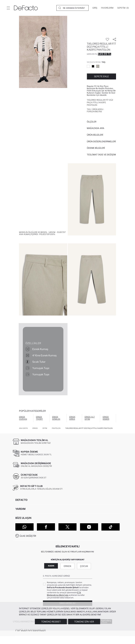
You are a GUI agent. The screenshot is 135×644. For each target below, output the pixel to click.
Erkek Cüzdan (23, 418)
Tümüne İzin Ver (84, 622)
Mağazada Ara (96, 128)
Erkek (67, 566)
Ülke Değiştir (28, 536)
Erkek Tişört (39, 418)
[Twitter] (68, 527)
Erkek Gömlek (56, 418)
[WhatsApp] (24, 527)
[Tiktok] (111, 527)
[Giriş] (95, 8)
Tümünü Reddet (51, 622)
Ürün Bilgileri (95, 135)
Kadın (51, 566)
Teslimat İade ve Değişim (101, 155)
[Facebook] (46, 527)
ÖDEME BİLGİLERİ (96, 148)
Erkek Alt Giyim (90, 418)
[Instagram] (89, 527)
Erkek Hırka (72, 418)
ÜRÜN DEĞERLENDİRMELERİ (101, 141)
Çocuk (84, 566)
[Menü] (8, 8)
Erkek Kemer (106, 418)
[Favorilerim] (107, 8)
